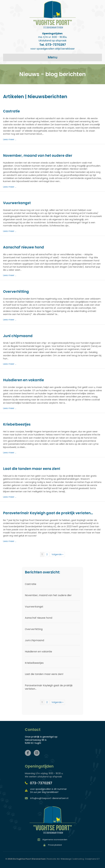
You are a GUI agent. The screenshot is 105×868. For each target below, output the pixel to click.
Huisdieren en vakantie (23, 380)
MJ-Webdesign (64, 859)
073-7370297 (41, 783)
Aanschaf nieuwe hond (23, 247)
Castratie (11, 111)
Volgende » (57, 554)
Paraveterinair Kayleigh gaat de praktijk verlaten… (48, 513)
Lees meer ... (10, 139)
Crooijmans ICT (92, 859)
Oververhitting (16, 292)
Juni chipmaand (18, 336)
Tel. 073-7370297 (53, 45)
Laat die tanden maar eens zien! (32, 469)
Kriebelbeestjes (17, 424)
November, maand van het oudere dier (38, 156)
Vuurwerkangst (17, 203)
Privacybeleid (55, 845)
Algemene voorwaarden (55, 840)
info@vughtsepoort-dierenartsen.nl (49, 798)
